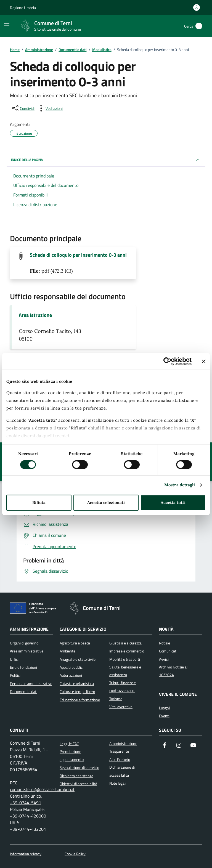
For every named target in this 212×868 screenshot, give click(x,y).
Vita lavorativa (121, 707)
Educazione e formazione (80, 700)
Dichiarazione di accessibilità (122, 771)
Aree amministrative (27, 651)
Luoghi (164, 708)
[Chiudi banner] (204, 361)
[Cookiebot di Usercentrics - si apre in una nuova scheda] (167, 361)
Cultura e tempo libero (77, 692)
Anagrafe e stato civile (78, 659)
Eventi (164, 716)
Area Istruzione (35, 315)
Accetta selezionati (106, 502)
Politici (15, 675)
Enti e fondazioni (23, 667)
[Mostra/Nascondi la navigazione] (7, 25)
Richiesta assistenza (76, 776)
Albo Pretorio (120, 760)
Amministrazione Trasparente (123, 747)
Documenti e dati (24, 692)
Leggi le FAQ (69, 744)
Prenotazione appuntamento (72, 755)
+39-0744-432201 (28, 829)
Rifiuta (39, 502)
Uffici (14, 659)
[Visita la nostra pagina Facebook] (165, 746)
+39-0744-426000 (28, 816)
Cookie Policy (75, 854)
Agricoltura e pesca (75, 643)
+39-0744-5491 (26, 803)
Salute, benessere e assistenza (125, 671)
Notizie (165, 643)
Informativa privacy (26, 854)
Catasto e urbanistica (77, 684)
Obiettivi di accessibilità (78, 784)
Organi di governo (24, 643)
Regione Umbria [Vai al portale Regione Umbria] (23, 8)
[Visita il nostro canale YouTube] (193, 746)
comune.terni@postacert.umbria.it (42, 789)
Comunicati (168, 651)
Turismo (116, 699)
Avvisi (164, 659)
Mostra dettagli (180, 485)
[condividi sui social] (23, 108)
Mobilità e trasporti (125, 659)
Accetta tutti (173, 502)
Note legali (118, 783)
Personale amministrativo (31, 684)
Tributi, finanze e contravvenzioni (123, 687)
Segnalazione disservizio (79, 768)
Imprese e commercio (127, 651)
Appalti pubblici (71, 667)
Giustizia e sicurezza (125, 643)
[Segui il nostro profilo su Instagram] (179, 746)
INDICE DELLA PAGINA (106, 160)
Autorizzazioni (71, 675)
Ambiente (67, 651)
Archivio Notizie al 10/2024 (173, 671)
